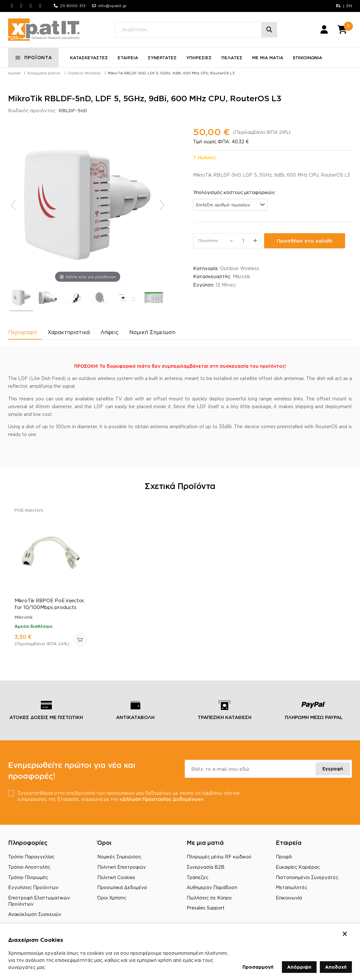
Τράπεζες (197, 877)
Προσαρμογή (258, 967)
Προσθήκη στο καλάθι (305, 241)
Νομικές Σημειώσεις (119, 857)
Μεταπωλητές (291, 887)
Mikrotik (241, 276)
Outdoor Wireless (84, 73)
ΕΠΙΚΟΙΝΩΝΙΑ (308, 58)
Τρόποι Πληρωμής (28, 877)
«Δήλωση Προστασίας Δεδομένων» (161, 799)
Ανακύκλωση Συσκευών (35, 914)
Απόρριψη (299, 967)
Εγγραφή (333, 769)
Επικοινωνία (289, 898)
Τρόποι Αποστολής (29, 867)
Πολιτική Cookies (116, 877)
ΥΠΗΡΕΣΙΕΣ (199, 58)
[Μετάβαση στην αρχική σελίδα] (44, 30)
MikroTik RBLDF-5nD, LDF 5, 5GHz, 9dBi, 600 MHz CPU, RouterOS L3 (171, 73)
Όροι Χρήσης (112, 898)
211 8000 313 (73, 6)
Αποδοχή (336, 967)
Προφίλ (284, 857)
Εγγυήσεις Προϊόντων (33, 887)
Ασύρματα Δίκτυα (44, 73)
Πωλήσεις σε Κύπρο (209, 898)
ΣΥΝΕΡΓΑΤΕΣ (162, 58)
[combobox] (230, 205)
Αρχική (14, 73)
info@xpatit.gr (112, 6)
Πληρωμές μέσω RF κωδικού (219, 857)
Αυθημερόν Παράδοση (212, 887)
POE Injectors (29, 510)
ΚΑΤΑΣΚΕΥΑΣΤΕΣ (89, 58)
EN (349, 6)
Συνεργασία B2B (206, 867)
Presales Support (206, 908)
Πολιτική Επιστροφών (122, 867)
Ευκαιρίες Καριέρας (298, 867)
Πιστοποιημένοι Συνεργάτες (307, 877)
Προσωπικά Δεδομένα (122, 887)
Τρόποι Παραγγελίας (31, 857)
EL (339, 6)
